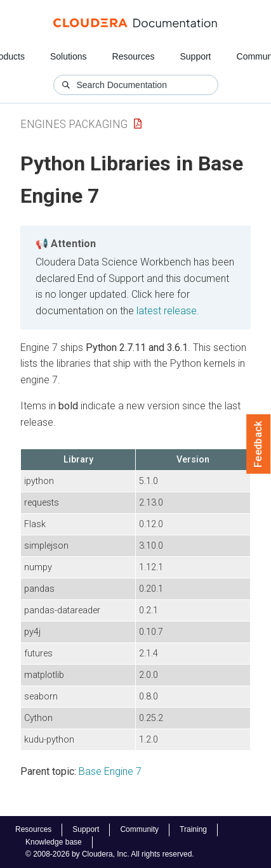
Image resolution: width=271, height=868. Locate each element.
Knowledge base (54, 842)
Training (193, 829)
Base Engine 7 (110, 771)
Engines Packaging (74, 124)
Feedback (259, 444)
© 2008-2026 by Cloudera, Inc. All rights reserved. (110, 854)
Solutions (69, 56)
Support (195, 56)
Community (139, 829)
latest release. (168, 311)
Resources (134, 56)
